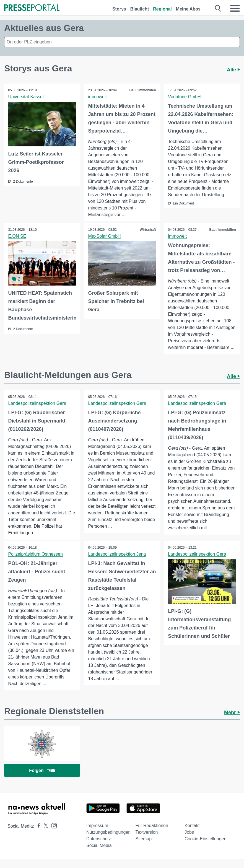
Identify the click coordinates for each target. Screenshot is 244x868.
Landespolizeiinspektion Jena (117, 554)
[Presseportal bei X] (44, 827)
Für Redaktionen (152, 826)
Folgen (42, 771)
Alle (233, 70)
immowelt (98, 97)
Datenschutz (99, 840)
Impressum (97, 826)
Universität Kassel (26, 97)
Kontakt (192, 826)
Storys (119, 9)
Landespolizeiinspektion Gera (37, 403)
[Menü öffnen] (235, 8)
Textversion (147, 833)
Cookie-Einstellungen (205, 840)
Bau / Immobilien (142, 90)
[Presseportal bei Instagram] (52, 826)
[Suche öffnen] (218, 8)
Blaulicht (140, 9)
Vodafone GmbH (185, 97)
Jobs (189, 833)
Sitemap (144, 840)
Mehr (232, 713)
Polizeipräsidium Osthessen (36, 554)
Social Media (99, 846)
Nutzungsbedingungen (108, 833)
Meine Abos (188, 9)
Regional (162, 9)
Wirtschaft (148, 230)
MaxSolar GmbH (105, 236)
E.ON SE (17, 236)
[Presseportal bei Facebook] (37, 827)
